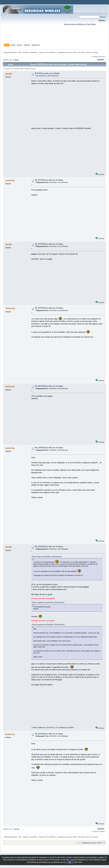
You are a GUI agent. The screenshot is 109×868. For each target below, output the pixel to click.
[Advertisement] (55, 37)
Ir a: (76, 843)
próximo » (102, 57)
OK (70, 862)
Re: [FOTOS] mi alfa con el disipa (49, 180)
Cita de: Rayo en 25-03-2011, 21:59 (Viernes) (47, 557)
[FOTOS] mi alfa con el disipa (47, 73)
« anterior (95, 57)
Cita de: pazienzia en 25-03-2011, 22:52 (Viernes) (48, 625)
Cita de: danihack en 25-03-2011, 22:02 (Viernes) (48, 602)
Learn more (78, 862)
